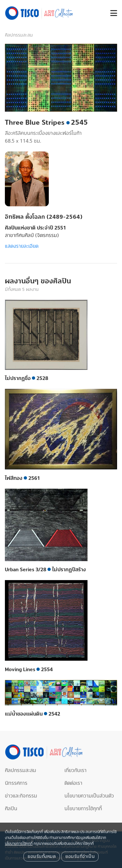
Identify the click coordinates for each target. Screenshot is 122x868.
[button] (111, 13)
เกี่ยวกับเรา (75, 770)
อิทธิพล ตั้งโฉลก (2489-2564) (44, 217)
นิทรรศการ (16, 783)
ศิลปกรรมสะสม (19, 35)
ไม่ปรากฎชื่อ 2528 (27, 378)
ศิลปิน (11, 809)
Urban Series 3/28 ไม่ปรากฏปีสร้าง (45, 570)
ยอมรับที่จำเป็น (80, 857)
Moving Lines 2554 (29, 670)
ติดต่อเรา (73, 783)
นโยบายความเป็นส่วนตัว (89, 796)
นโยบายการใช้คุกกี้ (83, 809)
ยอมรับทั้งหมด (42, 857)
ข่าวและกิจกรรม (21, 796)
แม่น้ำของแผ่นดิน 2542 (33, 714)
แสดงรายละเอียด (22, 246)
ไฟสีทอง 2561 (22, 478)
